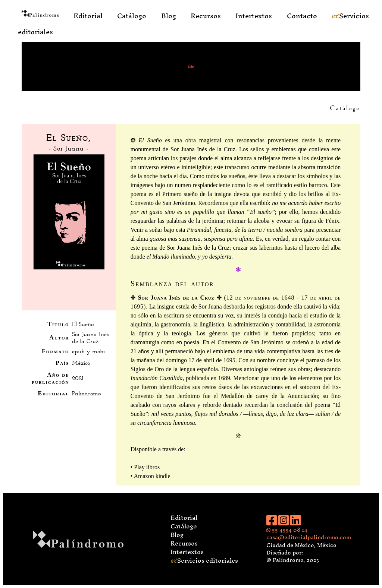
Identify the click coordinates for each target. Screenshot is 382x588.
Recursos (206, 16)
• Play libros (145, 467)
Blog (169, 16)
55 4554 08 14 (287, 530)
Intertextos (254, 16)
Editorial (88, 16)
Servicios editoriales (204, 560)
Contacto (302, 16)
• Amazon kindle (151, 476)
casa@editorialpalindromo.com (309, 537)
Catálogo (132, 16)
